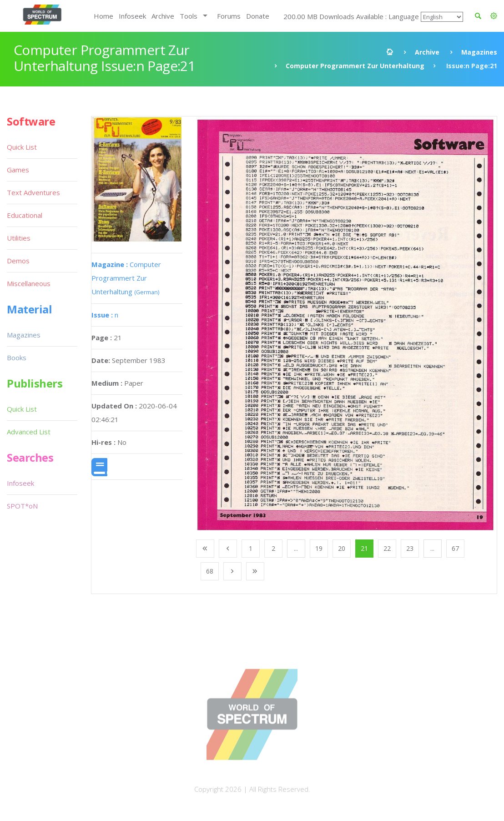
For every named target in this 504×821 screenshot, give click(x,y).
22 (387, 548)
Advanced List (29, 432)
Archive (163, 16)
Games (18, 170)
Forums (229, 16)
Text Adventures (33, 192)
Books (17, 358)
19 (319, 548)
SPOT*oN (22, 506)
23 (410, 548)
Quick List (22, 147)
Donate (258, 16)
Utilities (19, 238)
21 (364, 548)
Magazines (479, 52)
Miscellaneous (29, 283)
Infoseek (132, 16)
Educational (25, 215)
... (296, 548)
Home (103, 16)
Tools (189, 16)
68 (210, 571)
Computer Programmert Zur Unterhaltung (355, 66)
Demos (18, 261)
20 (342, 548)
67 (455, 548)
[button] (494, 16)
